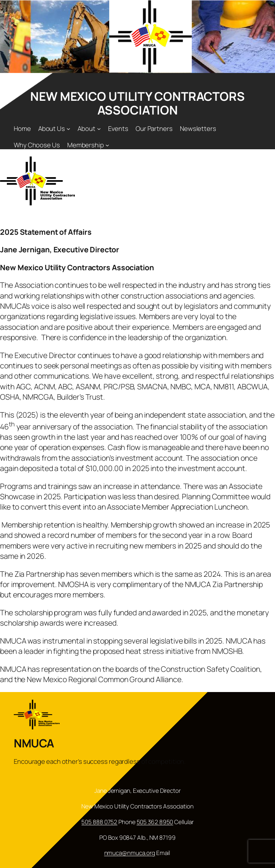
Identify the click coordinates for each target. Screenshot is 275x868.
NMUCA (34, 743)
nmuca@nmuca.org (130, 853)
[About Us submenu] (68, 129)
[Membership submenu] (107, 145)
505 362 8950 (155, 822)
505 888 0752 (99, 822)
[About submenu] (99, 129)
